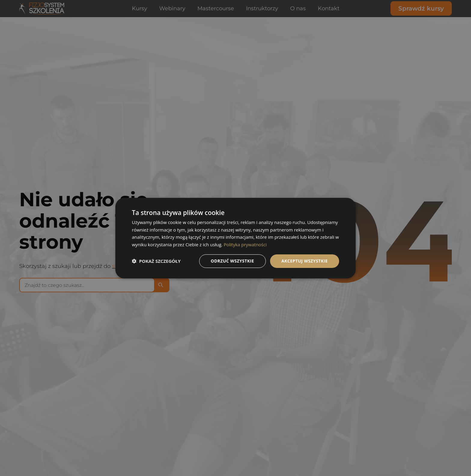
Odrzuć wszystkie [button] (232, 261)
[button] (156, 261)
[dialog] (235, 238)
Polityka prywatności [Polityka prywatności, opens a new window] (245, 244)
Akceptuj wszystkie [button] (305, 261)
